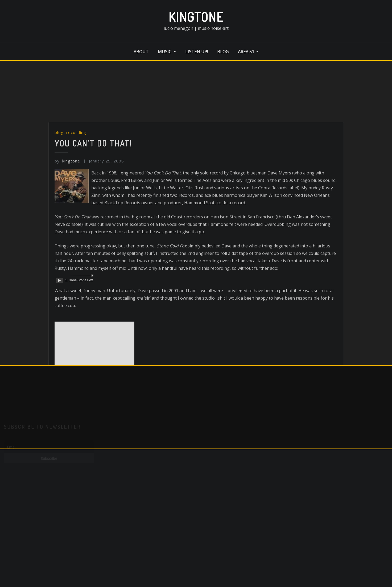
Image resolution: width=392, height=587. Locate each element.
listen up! (197, 52)
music (167, 52)
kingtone (196, 17)
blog (223, 52)
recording (76, 164)
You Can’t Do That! (93, 174)
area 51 (248, 52)
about (141, 52)
